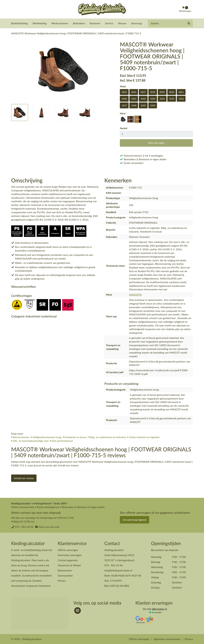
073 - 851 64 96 (24, 527)
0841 (181, 92)
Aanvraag (136, 23)
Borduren (95, 23)
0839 (162, 92)
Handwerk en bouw (75, 437)
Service (109, 23)
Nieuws (122, 23)
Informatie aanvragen (70, 555)
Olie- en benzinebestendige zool (30, 441)
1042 (143, 99)
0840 (172, 92)
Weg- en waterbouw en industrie (107, 437)
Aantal (124, 128)
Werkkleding (40, 23)
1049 (143, 105)
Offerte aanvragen (68, 550)
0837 (143, 92)
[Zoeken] (189, 23)
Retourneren (65, 570)
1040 (124, 99)
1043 (153, 99)
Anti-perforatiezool (61, 441)
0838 (153, 92)
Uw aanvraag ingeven (135, 519)
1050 (153, 105)
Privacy (62, 580)
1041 (134, 99)
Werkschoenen (60, 23)
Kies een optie (156, 143)
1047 (124, 105)
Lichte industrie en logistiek (144, 437)
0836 (134, 92)
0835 (124, 92)
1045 (172, 99)
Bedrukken (79, 23)
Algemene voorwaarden (167, 639)
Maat (123, 86)
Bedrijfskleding (19, 23)
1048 (134, 105)
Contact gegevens (68, 560)
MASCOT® (135, 294)
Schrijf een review (24, 478)
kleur (123, 113)
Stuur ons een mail (49, 527)
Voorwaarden (65, 575)
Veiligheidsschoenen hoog (46, 437)
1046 (181, 99)
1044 (162, 99)
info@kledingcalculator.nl (118, 570)
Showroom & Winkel (69, 565)
